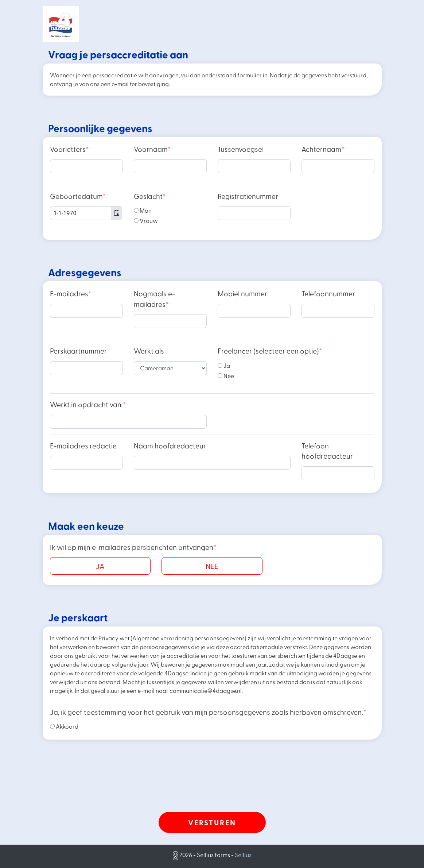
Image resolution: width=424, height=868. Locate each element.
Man (143, 210)
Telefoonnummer (328, 294)
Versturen (212, 822)
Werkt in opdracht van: (88, 404)
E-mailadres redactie (83, 446)
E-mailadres (71, 294)
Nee (226, 376)
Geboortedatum (78, 196)
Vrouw (146, 221)
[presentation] (212, 789)
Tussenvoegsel (241, 149)
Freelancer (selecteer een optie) (270, 351)
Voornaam (152, 149)
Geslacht (150, 196)
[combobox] (86, 213)
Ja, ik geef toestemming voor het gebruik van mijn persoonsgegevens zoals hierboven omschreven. (208, 712)
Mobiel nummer (242, 294)
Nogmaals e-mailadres (154, 299)
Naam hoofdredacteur (170, 446)
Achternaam (323, 149)
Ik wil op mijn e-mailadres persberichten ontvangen (133, 547)
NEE (212, 566)
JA (100, 566)
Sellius (243, 855)
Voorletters (69, 149)
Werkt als (149, 351)
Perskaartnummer (78, 351)
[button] (116, 213)
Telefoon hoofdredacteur (327, 451)
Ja (224, 365)
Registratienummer (248, 196)
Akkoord (64, 726)
